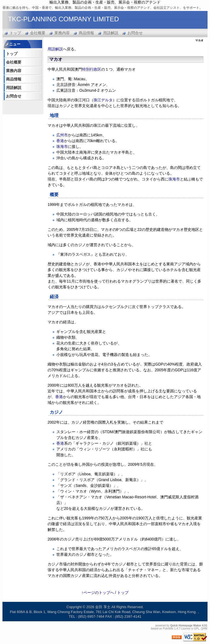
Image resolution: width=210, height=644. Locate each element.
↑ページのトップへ (98, 593)
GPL (197, 629)
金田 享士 (103, 607)
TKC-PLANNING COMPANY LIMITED (63, 19)
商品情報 (86, 33)
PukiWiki (168, 629)
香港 (60, 141)
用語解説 (111, 33)
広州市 (62, 135)
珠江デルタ (103, 100)
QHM (204, 629)
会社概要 (38, 33)
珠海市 (62, 146)
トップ (15, 33)
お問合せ (135, 33)
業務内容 (62, 33)
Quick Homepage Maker (186, 626)
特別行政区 (92, 69)
